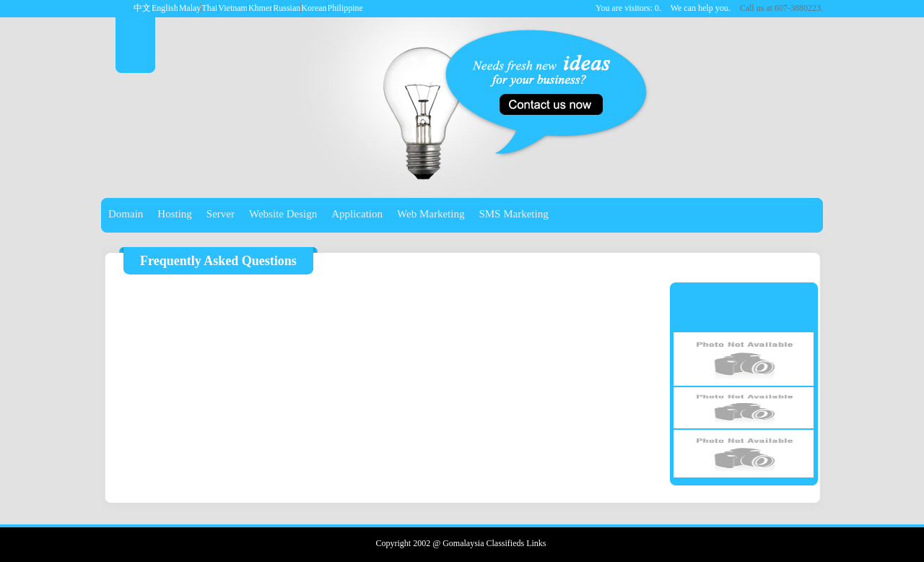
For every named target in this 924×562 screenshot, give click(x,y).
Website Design (283, 214)
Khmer (260, 8)
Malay (190, 8)
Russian (287, 8)
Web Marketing (431, 214)
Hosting (175, 214)
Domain (126, 214)
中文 (142, 8)
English (165, 8)
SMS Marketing (513, 214)
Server (221, 214)
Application (357, 214)
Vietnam (233, 8)
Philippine (345, 8)
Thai (209, 8)
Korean (314, 8)
